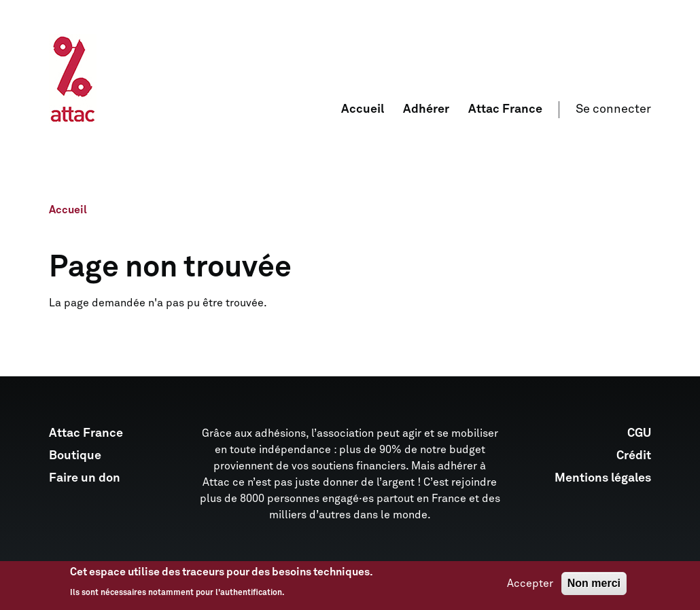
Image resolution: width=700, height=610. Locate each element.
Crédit (634, 456)
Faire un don (85, 478)
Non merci (594, 587)
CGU (639, 433)
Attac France (505, 109)
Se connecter (613, 109)
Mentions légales (603, 478)
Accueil (363, 109)
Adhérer (426, 109)
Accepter (530, 587)
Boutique (75, 456)
